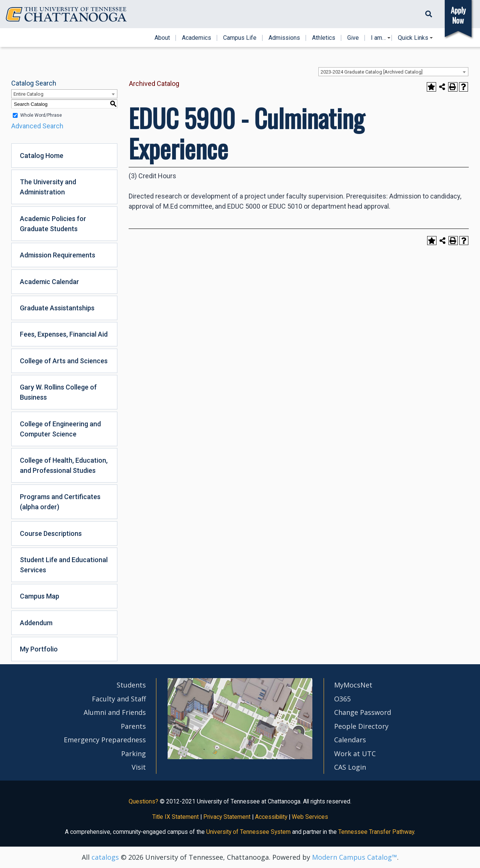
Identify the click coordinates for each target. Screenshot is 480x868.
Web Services (310, 817)
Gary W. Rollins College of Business (58, 392)
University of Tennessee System (248, 832)
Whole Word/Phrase (41, 115)
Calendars (350, 740)
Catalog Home (42, 156)
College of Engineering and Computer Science (60, 429)
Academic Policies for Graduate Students (53, 224)
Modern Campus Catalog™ (355, 857)
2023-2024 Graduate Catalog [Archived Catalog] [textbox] (372, 72)
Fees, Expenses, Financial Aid (64, 334)
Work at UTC (355, 754)
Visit (139, 767)
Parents (133, 726)
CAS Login (350, 767)
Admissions (284, 38)
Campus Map (40, 596)
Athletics (324, 38)
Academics (196, 38)
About (162, 38)
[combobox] (393, 72)
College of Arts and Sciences (64, 361)
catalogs (105, 857)
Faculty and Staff (119, 699)
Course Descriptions (51, 533)
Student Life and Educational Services (64, 565)
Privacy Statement (227, 817)
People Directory (361, 726)
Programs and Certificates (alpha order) (60, 502)
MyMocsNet (353, 685)
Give (353, 38)
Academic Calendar (49, 282)
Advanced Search (37, 126)
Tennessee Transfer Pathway (376, 832)
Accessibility (271, 817)
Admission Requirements (58, 255)
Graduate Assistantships (57, 308)
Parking (133, 754)
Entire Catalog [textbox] (28, 94)
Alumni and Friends (115, 712)
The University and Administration (48, 187)
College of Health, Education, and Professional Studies (64, 465)
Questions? (143, 801)
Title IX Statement (175, 817)
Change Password (363, 712)
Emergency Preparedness (105, 740)
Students (131, 685)
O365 (342, 699)
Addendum (36, 623)
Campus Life (240, 38)
